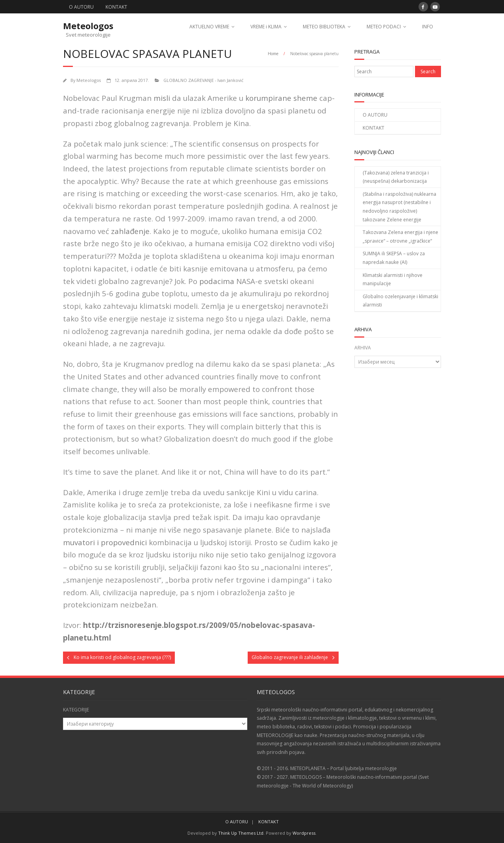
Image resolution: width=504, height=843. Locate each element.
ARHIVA (363, 348)
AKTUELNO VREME (209, 27)
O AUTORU (81, 7)
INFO (428, 27)
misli (162, 98)
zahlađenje (130, 231)
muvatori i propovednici (105, 542)
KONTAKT (116, 7)
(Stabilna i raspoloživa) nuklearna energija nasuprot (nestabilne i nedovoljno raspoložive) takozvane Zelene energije (399, 207)
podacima (217, 281)
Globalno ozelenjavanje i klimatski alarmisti (400, 301)
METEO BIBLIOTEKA (324, 27)
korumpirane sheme (281, 98)
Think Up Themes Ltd (241, 833)
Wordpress (304, 833)
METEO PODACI (384, 27)
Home (273, 54)
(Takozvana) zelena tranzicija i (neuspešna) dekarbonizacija (396, 177)
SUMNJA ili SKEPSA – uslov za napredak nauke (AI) (394, 258)
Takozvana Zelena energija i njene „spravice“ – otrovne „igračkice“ (400, 237)
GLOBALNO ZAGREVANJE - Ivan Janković (203, 80)
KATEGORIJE (76, 710)
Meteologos (89, 80)
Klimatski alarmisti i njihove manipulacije (393, 279)
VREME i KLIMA (266, 27)
